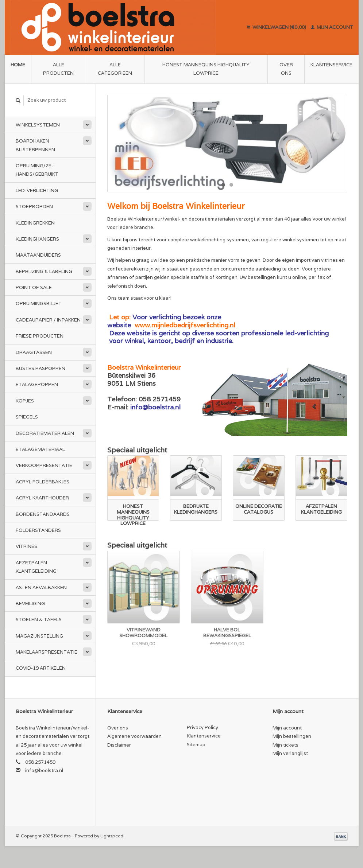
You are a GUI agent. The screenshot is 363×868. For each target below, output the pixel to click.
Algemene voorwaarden (134, 736)
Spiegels (27, 417)
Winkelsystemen (38, 125)
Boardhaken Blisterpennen (35, 145)
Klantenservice (331, 65)
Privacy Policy (202, 727)
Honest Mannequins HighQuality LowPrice (206, 69)
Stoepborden (34, 207)
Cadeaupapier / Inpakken (48, 320)
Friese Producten (40, 336)
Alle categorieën (115, 69)
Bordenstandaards (43, 514)
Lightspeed (112, 836)
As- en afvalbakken (41, 587)
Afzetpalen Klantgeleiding (36, 567)
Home (18, 65)
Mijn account (332, 27)
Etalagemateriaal (40, 449)
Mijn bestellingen (292, 736)
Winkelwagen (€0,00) (277, 27)
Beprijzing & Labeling (44, 271)
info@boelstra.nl (44, 770)
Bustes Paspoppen (40, 368)
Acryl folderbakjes (43, 482)
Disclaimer (119, 745)
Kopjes (25, 401)
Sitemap (196, 745)
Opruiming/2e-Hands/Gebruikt (37, 170)
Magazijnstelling (39, 636)
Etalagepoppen (37, 384)
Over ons (286, 69)
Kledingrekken (35, 223)
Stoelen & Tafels (39, 620)
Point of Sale (34, 287)
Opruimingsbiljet (39, 303)
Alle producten (58, 69)
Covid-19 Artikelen (41, 668)
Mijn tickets (285, 745)
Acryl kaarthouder (42, 498)
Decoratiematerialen (45, 433)
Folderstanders (38, 530)
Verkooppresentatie (44, 465)
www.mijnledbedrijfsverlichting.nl (186, 325)
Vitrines (26, 546)
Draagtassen (34, 352)
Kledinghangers (37, 239)
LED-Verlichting (37, 190)
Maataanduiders (38, 255)
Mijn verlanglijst (290, 753)
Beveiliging (30, 604)
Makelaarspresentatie (47, 652)
